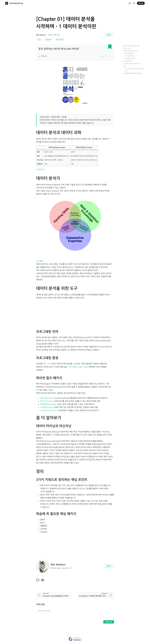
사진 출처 (40, 261)
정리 (125, 66)
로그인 (141, 3)
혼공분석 (48, 40)
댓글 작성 (109, 622)
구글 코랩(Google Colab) (78, 367)
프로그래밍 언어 (130, 53)
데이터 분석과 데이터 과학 (131, 46)
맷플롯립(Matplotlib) (49, 404)
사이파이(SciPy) (46, 407)
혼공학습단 (60, 40)
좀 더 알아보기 (128, 61)
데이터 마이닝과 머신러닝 (132, 64)
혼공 (39, 40)
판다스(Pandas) (46, 401)
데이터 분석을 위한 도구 (131, 51)
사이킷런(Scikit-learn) (49, 411)
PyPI (38, 390)
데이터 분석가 (128, 48)
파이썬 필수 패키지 (130, 59)
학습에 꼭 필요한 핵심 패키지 (133, 73)
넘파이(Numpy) (46, 398)
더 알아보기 (41, 170)
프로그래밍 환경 (130, 56)
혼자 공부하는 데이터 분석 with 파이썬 (59, 49)
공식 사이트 (48, 364)
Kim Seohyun (41, 35)
